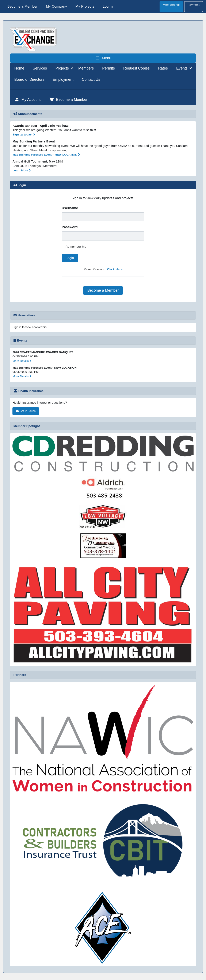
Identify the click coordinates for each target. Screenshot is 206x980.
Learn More (22, 170)
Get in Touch (26, 411)
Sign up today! (24, 135)
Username (70, 208)
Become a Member (103, 290)
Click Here (115, 269)
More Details (22, 361)
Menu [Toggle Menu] (103, 58)
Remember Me (76, 247)
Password (70, 227)
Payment (194, 5)
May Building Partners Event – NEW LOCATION (46, 155)
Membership (171, 5)
